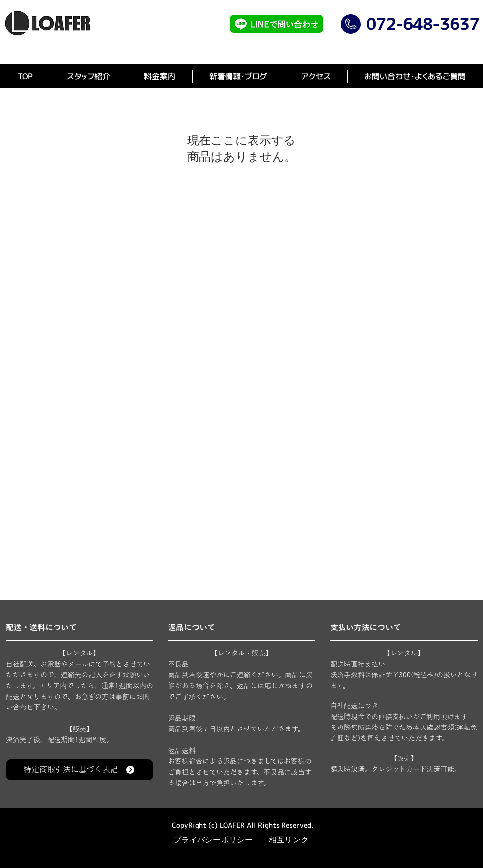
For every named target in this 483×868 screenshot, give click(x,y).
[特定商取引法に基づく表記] (80, 770)
